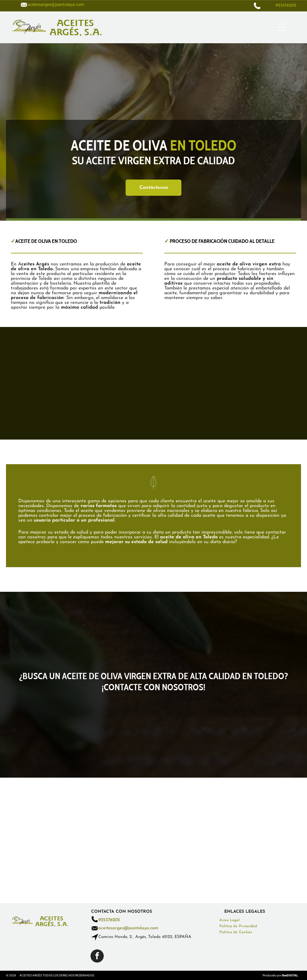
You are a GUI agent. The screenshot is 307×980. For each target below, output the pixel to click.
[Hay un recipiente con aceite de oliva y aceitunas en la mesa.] (118, 383)
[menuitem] (258, 920)
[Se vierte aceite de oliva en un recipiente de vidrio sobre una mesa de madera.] (189, 383)
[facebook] (97, 957)
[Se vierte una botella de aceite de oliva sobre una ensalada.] (46, 383)
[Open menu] (282, 27)
